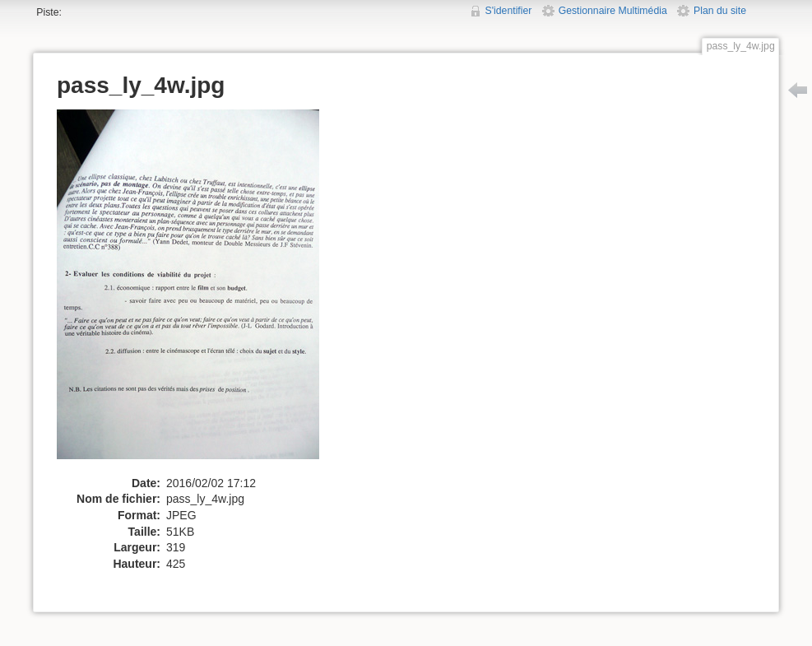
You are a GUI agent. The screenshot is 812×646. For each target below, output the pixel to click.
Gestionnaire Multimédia (613, 11)
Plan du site (720, 11)
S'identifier (509, 11)
